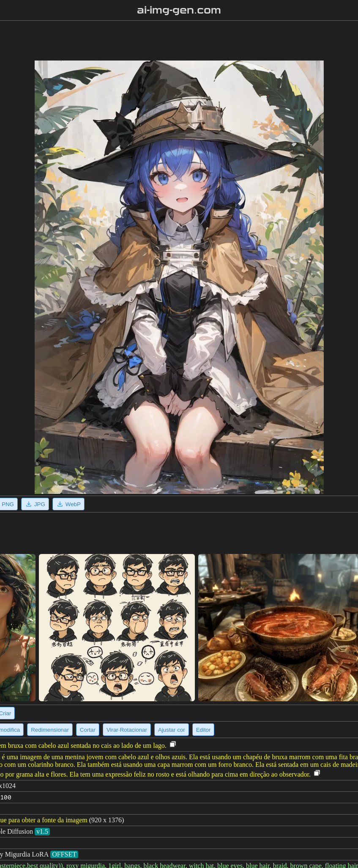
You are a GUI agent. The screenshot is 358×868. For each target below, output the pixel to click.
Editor (204, 730)
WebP (68, 504)
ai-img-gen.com (179, 10)
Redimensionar (50, 730)
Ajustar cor (172, 730)
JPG (35, 504)
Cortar (88, 730)
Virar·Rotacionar (127, 730)
